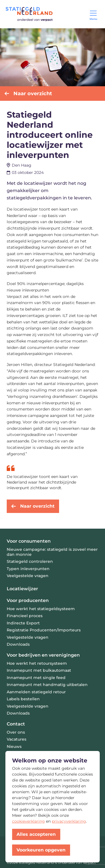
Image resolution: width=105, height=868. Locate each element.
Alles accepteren (36, 834)
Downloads (18, 644)
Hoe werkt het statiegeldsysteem (41, 609)
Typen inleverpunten (28, 569)
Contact (16, 724)
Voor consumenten (29, 541)
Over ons (16, 732)
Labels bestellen (23, 699)
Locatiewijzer (22, 589)
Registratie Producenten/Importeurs (44, 630)
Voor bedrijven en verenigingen (43, 655)
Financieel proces (25, 616)
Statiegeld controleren (30, 561)
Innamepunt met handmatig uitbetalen (47, 685)
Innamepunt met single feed (36, 678)
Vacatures (17, 739)
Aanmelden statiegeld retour (36, 692)
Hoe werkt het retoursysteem (37, 663)
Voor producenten (28, 600)
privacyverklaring (69, 821)
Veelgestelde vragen (28, 576)
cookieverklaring (28, 821)
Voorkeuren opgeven (41, 850)
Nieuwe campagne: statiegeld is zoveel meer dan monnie (52, 552)
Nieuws (14, 746)
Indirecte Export (23, 623)
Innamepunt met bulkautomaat (39, 670)
